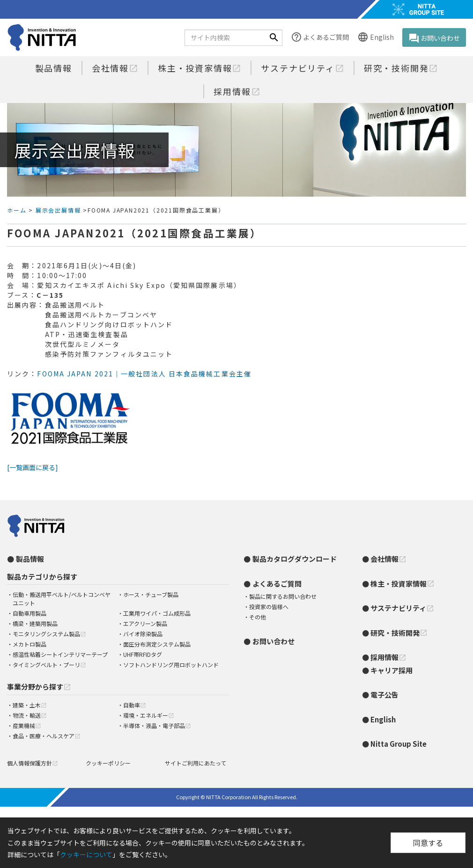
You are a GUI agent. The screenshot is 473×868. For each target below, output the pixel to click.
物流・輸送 (30, 715)
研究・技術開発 (401, 68)
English (375, 38)
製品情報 (54, 68)
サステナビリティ (302, 68)
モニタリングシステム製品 (49, 634)
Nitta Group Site (399, 744)
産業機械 (27, 725)
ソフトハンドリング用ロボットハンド (171, 665)
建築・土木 (30, 705)
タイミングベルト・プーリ (49, 665)
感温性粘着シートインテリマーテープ (60, 654)
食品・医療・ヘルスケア (47, 736)
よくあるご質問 (320, 38)
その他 (258, 617)
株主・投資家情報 (200, 68)
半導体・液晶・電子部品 (157, 725)
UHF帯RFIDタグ (143, 654)
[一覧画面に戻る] (33, 467)
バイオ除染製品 (143, 634)
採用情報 (237, 91)
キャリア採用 (392, 670)
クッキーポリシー (108, 763)
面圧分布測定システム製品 (157, 644)
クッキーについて (86, 854)
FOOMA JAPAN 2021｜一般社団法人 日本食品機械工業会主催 (144, 374)
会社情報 (115, 68)
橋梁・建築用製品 (35, 623)
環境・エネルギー (149, 715)
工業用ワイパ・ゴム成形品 (157, 613)
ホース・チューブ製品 (151, 594)
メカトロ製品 (30, 644)
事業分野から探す (39, 687)
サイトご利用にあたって (196, 763)
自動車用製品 (30, 613)
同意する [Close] (428, 843)
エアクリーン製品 (145, 623)
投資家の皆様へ (269, 607)
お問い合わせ (434, 38)
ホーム (17, 210)
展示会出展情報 (58, 210)
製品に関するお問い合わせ (283, 596)
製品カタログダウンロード (295, 559)
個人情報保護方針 (33, 763)
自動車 (135, 705)
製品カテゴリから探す (42, 577)
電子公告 (384, 695)
